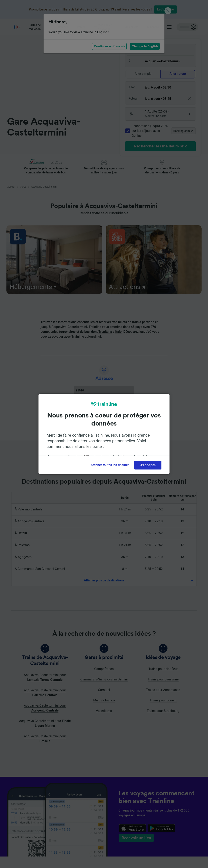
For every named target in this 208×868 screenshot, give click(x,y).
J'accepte (148, 465)
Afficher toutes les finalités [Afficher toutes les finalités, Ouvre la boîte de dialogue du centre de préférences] (110, 465)
